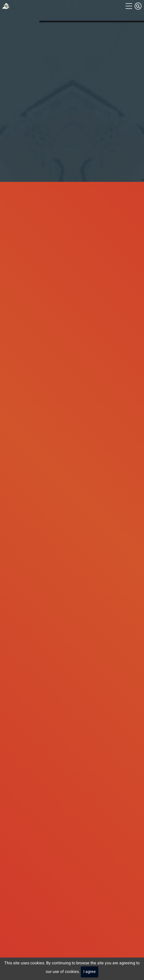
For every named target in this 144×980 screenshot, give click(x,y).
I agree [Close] (90, 972)
